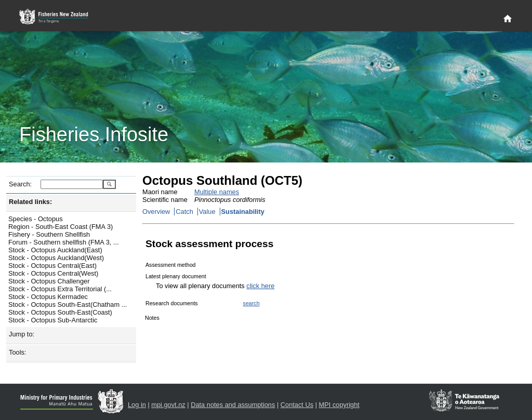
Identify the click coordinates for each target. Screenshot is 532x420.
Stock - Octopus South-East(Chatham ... (68, 304)
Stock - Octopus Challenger (49, 281)
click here (260, 286)
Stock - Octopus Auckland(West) (56, 258)
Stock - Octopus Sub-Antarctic (53, 320)
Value (207, 212)
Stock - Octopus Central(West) (53, 273)
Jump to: (22, 334)
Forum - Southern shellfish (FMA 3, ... (64, 242)
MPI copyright (339, 405)
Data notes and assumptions (233, 405)
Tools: (17, 352)
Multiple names (217, 192)
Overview (156, 212)
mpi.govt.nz (168, 405)
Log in (137, 405)
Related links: (30, 202)
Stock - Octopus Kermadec (48, 297)
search (251, 303)
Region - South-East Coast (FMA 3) (61, 227)
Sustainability (243, 212)
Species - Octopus (36, 219)
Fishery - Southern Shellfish (49, 234)
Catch (184, 212)
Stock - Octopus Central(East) (52, 266)
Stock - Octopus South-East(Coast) (60, 312)
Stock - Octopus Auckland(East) (55, 250)
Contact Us (297, 405)
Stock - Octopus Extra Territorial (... (60, 289)
